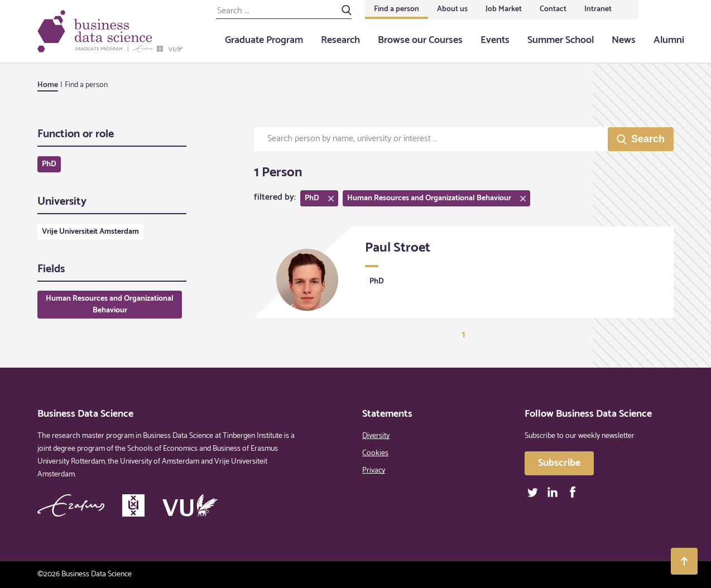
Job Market (504, 9)
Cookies (375, 453)
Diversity (376, 436)
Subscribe (559, 463)
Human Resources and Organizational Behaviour (110, 305)
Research (340, 40)
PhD (49, 164)
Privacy (374, 471)
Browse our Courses (420, 40)
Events (495, 40)
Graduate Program (264, 40)
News (624, 40)
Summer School (561, 40)
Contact (553, 9)
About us (452, 9)
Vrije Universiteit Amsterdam (90, 232)
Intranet (598, 9)
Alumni (669, 40)
